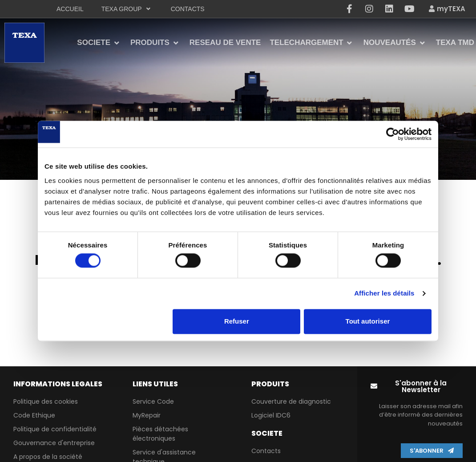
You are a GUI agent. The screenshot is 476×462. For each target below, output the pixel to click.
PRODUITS (270, 384)
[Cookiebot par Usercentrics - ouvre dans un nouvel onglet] (393, 134)
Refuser (237, 321)
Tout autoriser (368, 321)
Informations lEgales (58, 384)
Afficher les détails (384, 294)
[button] (417, 386)
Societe (267, 433)
